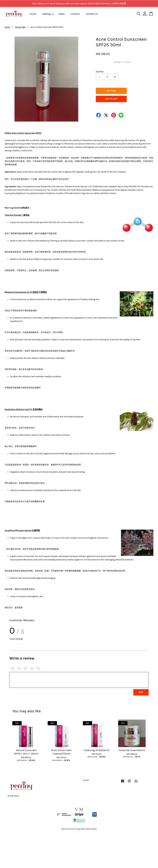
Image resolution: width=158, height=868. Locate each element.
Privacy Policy (80, 829)
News (62, 14)
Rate (141, 692)
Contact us (92, 14)
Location (75, 14)
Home (33, 14)
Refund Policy (91, 829)
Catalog (48, 14)
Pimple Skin (20, 27)
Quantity (100, 72)
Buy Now (111, 91)
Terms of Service (67, 829)
